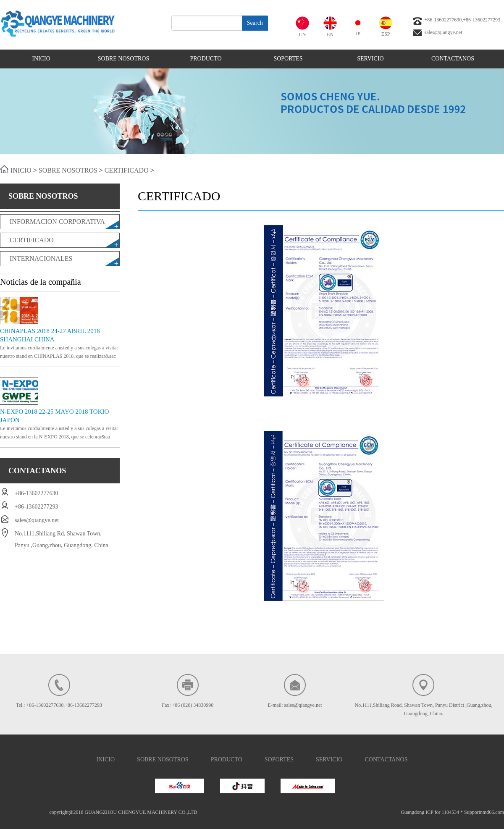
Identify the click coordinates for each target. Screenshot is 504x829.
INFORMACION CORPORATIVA (57, 222)
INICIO (41, 59)
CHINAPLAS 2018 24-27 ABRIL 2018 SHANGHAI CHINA (50, 335)
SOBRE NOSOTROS (124, 59)
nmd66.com (492, 812)
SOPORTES (288, 59)
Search (255, 23)
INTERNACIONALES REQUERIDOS (41, 261)
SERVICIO (370, 59)
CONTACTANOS (453, 59)
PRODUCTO (206, 59)
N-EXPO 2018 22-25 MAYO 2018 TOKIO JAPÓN (54, 416)
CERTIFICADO (127, 170)
